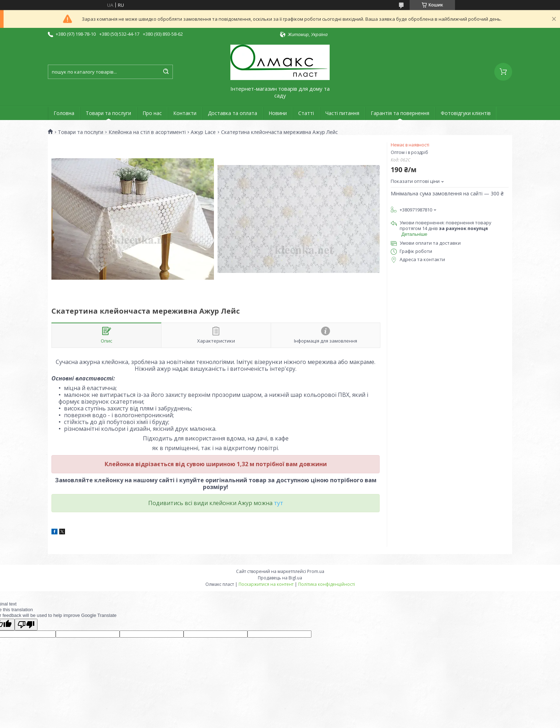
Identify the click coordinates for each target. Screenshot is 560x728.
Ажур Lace (203, 132)
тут (279, 503)
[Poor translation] (26, 625)
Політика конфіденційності (327, 584)
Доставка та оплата (232, 113)
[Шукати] (166, 72)
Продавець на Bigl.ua (280, 578)
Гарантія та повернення (400, 113)
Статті (306, 113)
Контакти (185, 113)
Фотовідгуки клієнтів (466, 113)
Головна (64, 113)
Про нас (152, 113)
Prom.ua (316, 571)
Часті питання (342, 113)
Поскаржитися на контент (266, 584)
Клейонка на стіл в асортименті (147, 132)
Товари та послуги (108, 113)
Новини (278, 113)
